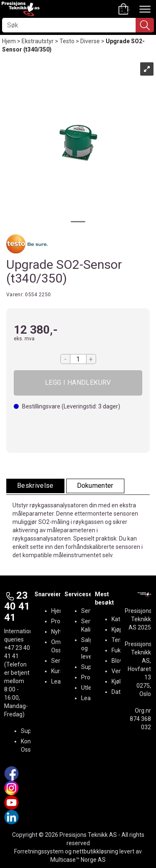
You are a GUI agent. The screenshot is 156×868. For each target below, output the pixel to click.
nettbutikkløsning (95, 851)
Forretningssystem (39, 851)
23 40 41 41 (17, 606)
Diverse (90, 41)
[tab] (35, 486)
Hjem (9, 41)
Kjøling (120, 681)
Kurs (57, 671)
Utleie (89, 688)
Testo (67, 41)
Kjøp (78, 383)
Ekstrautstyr (38, 41)
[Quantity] (78, 359)
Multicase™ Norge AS (78, 860)
